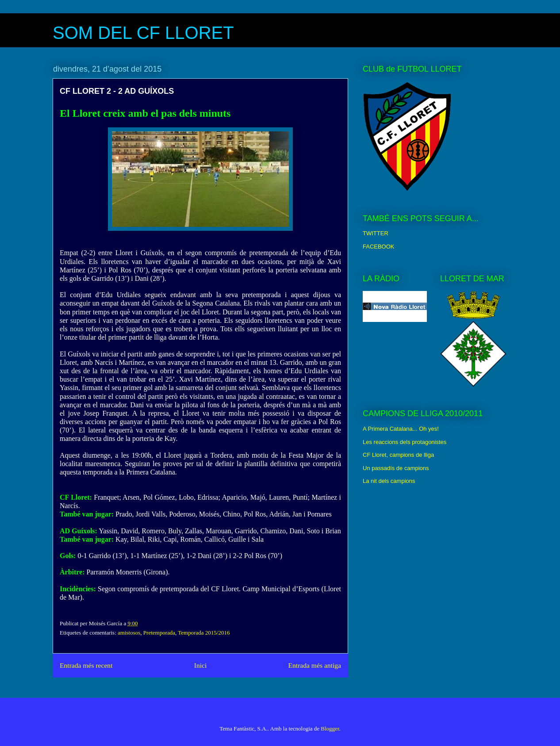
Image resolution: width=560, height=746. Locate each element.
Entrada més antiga (315, 665)
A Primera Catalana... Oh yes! (401, 429)
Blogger (330, 729)
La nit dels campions (389, 481)
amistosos (129, 633)
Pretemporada (159, 633)
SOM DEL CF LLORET (143, 33)
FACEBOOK (379, 247)
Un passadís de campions (396, 468)
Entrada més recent (86, 665)
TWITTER (376, 233)
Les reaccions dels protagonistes (405, 442)
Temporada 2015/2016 (204, 633)
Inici (201, 665)
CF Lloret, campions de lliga (398, 455)
